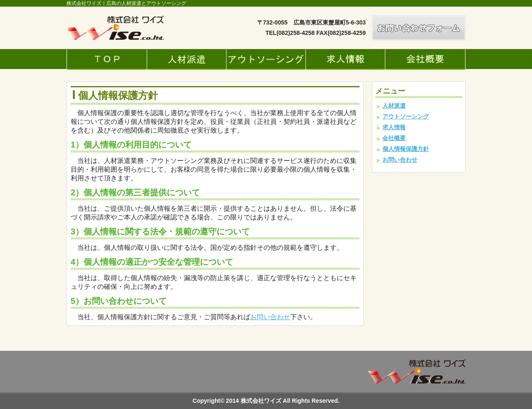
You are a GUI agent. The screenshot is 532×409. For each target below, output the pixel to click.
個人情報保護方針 (406, 149)
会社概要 (394, 138)
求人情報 (394, 127)
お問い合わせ (270, 317)
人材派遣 (394, 106)
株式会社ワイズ (262, 401)
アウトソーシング (406, 116)
